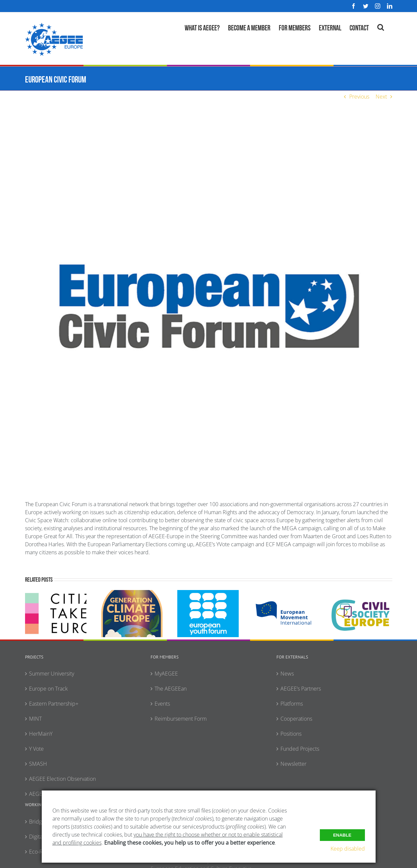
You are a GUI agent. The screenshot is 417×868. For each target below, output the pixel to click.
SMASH (38, 764)
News (287, 674)
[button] (381, 26)
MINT (35, 719)
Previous (359, 97)
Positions (291, 734)
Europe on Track (48, 689)
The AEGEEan (171, 689)
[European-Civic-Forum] (209, 306)
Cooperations (296, 719)
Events (162, 704)
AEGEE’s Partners (301, 689)
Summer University (52, 674)
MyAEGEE (166, 674)
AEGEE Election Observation (62, 779)
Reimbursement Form (181, 719)
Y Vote (36, 749)
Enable (342, 835)
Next (381, 97)
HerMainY (41, 734)
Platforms (292, 704)
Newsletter (293, 764)
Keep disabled (348, 849)
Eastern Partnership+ (54, 704)
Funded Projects (300, 749)
